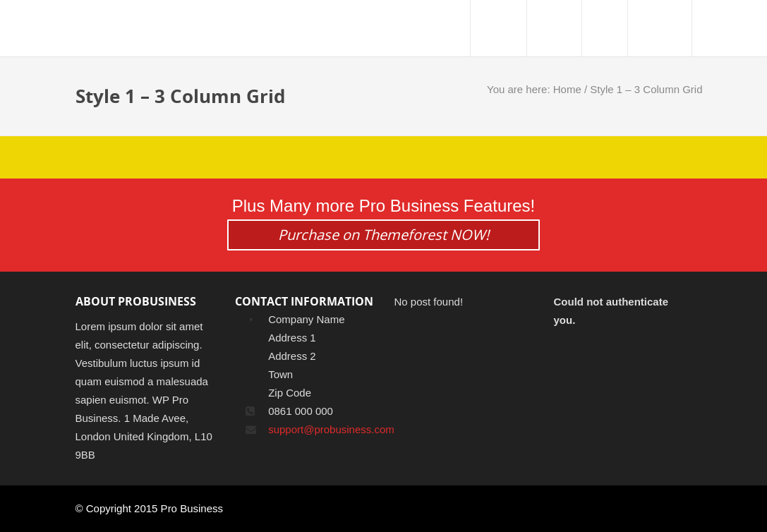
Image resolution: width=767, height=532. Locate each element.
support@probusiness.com (331, 429)
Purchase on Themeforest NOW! (383, 235)
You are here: (520, 89)
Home (567, 89)
